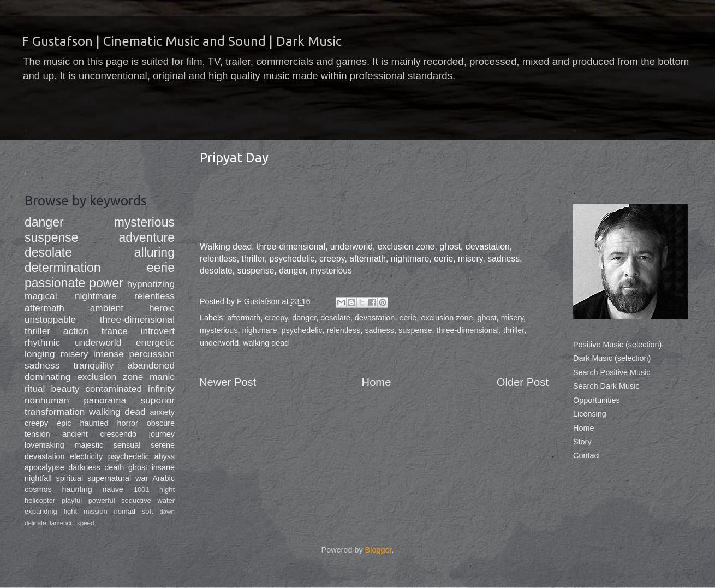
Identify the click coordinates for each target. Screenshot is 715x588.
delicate (35, 523)
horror (128, 423)
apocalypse (44, 467)
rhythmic (42, 342)
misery (512, 318)
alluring (154, 252)
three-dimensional (468, 330)
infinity (161, 389)
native (112, 489)
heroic (162, 308)
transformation (55, 412)
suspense (415, 330)
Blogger (379, 550)
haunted (94, 423)
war (142, 478)
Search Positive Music (612, 372)
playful (72, 500)
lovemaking (44, 445)
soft (148, 511)
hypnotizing (151, 284)
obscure (161, 423)
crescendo (118, 434)
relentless (344, 330)
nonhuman (47, 400)
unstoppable (50, 319)
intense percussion (134, 354)
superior (158, 400)
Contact (587, 455)
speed (85, 523)
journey (162, 434)
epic (64, 423)
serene (163, 445)
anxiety (162, 412)
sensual (127, 445)
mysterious (219, 330)
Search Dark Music (606, 386)
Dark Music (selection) (612, 358)
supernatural (109, 478)
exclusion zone (447, 318)
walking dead (266, 343)
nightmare (260, 330)
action (76, 331)
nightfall (38, 478)
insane (163, 467)
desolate (335, 318)
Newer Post (228, 382)
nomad (124, 511)
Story (582, 442)
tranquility (93, 365)
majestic (89, 445)
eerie (408, 318)
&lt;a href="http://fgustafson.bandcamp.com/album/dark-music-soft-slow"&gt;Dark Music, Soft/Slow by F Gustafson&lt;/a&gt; (374, 207)
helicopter (40, 500)
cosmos (38, 489)
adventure (147, 237)
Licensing (590, 414)
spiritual (70, 478)
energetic (155, 342)
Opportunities (597, 400)
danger (304, 318)
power (106, 283)
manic (162, 377)
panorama (105, 400)
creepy (276, 318)
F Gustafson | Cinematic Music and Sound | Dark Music (182, 41)
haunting (77, 489)
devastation (375, 318)
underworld (219, 343)
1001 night (154, 489)
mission (96, 511)
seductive (136, 500)
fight (70, 511)
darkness (84, 467)
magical (41, 296)
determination (63, 268)
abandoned (151, 365)
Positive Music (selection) (617, 345)
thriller (514, 330)
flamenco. (62, 523)
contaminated (114, 389)
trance (115, 331)
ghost (487, 318)
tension (37, 434)
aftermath (244, 318)
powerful (102, 500)
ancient (75, 434)
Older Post (523, 382)
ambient (107, 308)
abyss (164, 456)
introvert (158, 331)
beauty (65, 389)
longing (40, 354)
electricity (86, 456)
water (166, 500)
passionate (55, 283)
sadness (379, 330)
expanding (41, 511)
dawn (167, 512)
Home (377, 382)
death (114, 467)
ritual (35, 389)
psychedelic (302, 330)
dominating (47, 377)
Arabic (163, 478)
